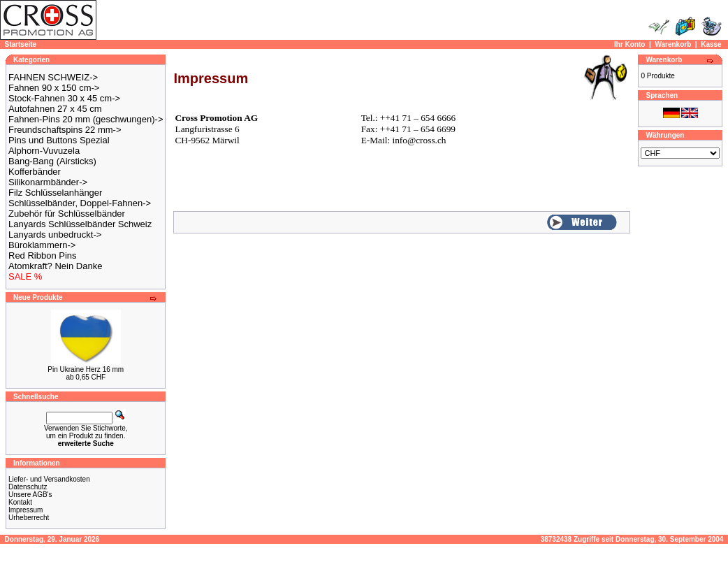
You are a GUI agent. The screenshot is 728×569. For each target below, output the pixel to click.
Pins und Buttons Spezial (59, 140)
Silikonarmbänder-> (48, 182)
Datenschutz (28, 487)
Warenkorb (673, 44)
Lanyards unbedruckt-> (55, 235)
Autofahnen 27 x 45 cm (55, 109)
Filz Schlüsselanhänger (55, 193)
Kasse (711, 44)
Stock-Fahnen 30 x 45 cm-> (64, 98)
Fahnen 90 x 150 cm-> (54, 88)
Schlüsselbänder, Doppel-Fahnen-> (80, 203)
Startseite (21, 44)
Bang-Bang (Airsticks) (52, 161)
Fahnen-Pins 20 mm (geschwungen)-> (86, 119)
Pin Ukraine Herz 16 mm (86, 369)
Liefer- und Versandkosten (49, 479)
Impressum (26, 510)
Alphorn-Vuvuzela (44, 151)
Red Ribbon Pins (43, 255)
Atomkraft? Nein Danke (55, 266)
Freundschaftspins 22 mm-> (65, 130)
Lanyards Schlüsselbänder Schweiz (80, 224)
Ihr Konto (629, 44)
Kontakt (20, 502)
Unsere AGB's (30, 495)
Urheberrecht (29, 518)
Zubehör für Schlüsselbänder (67, 214)
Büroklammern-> (42, 245)
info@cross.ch (419, 140)
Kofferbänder (35, 172)
